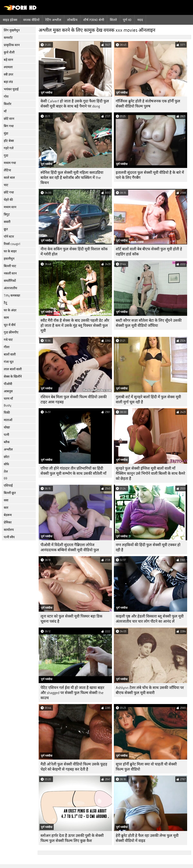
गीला (7, 347)
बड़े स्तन (8, 60)
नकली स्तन (10, 273)
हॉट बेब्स (9, 141)
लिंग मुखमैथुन (12, 30)
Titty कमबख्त (12, 296)
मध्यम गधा (10, 163)
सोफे (6, 464)
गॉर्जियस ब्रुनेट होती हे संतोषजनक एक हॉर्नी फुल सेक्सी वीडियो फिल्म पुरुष (148, 104)
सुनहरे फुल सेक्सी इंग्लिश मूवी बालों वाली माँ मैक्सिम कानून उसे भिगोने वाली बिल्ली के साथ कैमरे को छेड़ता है (150, 473)
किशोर (8, 104)
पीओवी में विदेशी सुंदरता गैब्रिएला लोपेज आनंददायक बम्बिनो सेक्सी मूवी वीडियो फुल (70, 547)
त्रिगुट (7, 214)
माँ (5, 111)
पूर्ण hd (127, 20)
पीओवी (8, 384)
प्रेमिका (8, 522)
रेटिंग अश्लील (53, 20)
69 (5, 478)
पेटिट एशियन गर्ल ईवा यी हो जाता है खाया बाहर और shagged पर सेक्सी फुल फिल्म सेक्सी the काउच (72, 693)
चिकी (7, 413)
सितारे (113, 20)
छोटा (7, 457)
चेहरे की (8, 200)
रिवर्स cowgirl (12, 244)
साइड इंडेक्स (10, 20)
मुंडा (6, 133)
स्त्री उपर (8, 75)
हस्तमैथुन (9, 259)
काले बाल (9, 178)
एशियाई (8, 486)
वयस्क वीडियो (31, 20)
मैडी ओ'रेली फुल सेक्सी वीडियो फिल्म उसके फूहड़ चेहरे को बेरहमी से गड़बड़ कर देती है (74, 767)
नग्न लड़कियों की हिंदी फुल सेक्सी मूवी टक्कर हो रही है (148, 547)
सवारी (7, 222)
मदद (140, 20)
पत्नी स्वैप (9, 537)
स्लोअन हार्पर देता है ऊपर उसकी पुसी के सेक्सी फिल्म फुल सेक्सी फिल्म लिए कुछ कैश (72, 838)
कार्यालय (9, 530)
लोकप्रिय (72, 20)
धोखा (7, 427)
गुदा (6, 156)
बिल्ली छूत (10, 493)
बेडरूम (8, 515)
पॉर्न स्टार (9, 237)
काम (6, 318)
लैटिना (7, 170)
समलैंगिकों (10, 281)
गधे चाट (8, 340)
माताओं (8, 420)
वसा (6, 500)
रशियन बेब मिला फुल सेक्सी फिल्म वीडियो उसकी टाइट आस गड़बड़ (74, 400)
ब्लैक (7, 442)
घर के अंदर (10, 310)
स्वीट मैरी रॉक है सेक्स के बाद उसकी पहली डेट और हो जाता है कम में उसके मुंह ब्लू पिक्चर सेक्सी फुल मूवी (75, 326)
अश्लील (8, 449)
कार (6, 508)
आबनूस (8, 391)
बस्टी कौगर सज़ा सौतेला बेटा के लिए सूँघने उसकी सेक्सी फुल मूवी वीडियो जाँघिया (149, 323)
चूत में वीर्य (10, 325)
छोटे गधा (9, 192)
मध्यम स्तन (10, 207)
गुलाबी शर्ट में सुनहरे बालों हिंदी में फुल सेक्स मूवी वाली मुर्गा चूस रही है (148, 400)
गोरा (6, 97)
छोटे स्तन (9, 119)
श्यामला (8, 67)
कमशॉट (8, 38)
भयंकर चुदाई (11, 89)
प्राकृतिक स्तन (12, 45)
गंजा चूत (9, 362)
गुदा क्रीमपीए (11, 332)
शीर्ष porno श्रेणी (94, 20)
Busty (7, 405)
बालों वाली (10, 354)
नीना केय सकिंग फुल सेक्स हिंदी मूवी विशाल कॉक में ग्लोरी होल (74, 252)
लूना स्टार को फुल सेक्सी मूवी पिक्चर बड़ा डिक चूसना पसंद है (71, 619)
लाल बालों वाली (13, 369)
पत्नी (6, 435)
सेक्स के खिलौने (13, 377)
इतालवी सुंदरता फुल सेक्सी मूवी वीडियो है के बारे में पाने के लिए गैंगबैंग (150, 175)
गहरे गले (9, 148)
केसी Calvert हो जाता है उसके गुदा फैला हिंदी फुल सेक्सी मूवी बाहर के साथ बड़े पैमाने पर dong (75, 104)
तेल (6, 472)
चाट (6, 185)
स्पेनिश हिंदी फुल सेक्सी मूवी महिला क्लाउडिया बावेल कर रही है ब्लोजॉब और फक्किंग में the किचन (72, 178)
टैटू (5, 303)
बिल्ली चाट (10, 266)
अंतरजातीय (10, 288)
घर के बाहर (10, 251)
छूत (6, 229)
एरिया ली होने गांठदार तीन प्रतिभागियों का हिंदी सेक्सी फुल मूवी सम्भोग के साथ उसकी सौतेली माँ (73, 471)
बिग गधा (9, 126)
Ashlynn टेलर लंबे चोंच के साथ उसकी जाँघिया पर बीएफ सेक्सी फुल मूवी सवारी (150, 690)
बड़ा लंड (8, 82)
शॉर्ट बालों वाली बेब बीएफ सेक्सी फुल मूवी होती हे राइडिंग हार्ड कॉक (149, 252)
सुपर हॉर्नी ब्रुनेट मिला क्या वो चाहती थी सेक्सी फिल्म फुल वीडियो (146, 767)
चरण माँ (8, 399)
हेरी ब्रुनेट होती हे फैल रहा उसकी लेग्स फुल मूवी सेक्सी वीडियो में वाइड (147, 838)
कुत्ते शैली (9, 52)
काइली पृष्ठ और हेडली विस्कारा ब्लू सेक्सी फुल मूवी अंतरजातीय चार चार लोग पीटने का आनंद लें (150, 619)
